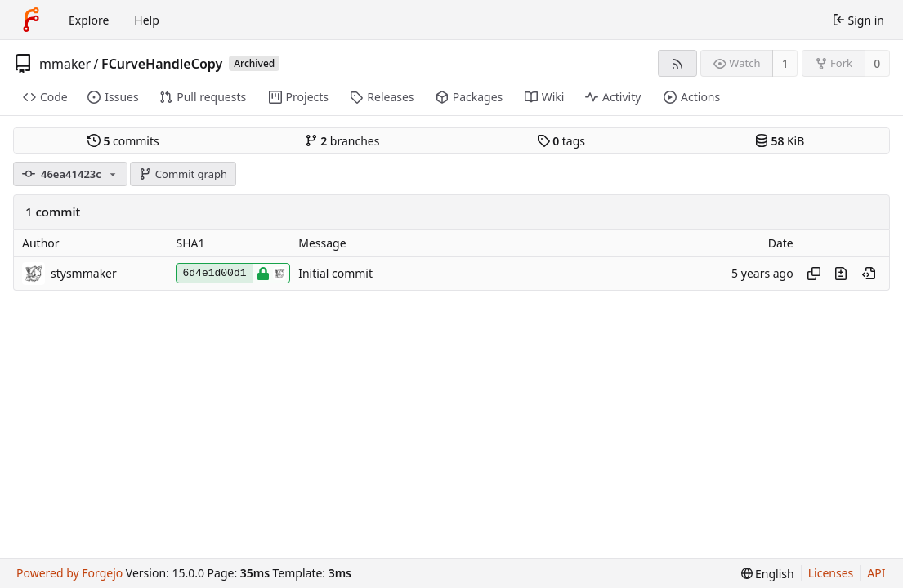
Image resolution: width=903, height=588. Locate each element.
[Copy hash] (814, 274)
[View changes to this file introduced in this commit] (841, 274)
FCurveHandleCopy (162, 64)
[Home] (31, 20)
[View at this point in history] (869, 274)
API (876, 573)
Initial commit (335, 273)
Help (147, 20)
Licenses (831, 573)
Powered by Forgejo (69, 573)
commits (123, 141)
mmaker (65, 64)
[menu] (768, 574)
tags (561, 141)
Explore (89, 20)
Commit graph (183, 174)
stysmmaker (84, 273)
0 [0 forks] (877, 63)
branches (342, 141)
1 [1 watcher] (785, 63)
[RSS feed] (677, 63)
